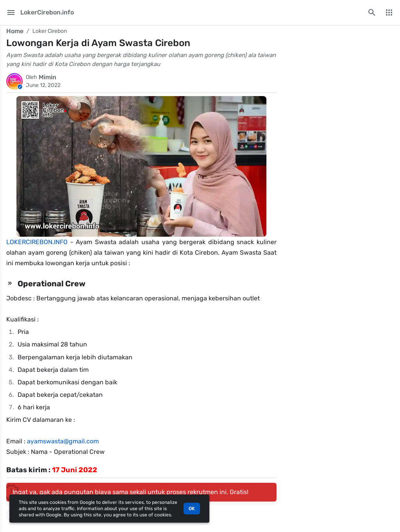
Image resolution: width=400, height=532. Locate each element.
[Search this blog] (372, 12)
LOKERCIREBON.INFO (37, 242)
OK (192, 509)
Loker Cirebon (50, 31)
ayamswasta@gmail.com (63, 441)
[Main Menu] (11, 12)
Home (15, 31)
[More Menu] (389, 12)
